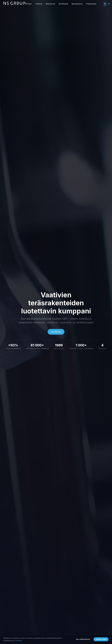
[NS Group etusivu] (14, 4)
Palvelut (28, 4)
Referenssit (50, 4)
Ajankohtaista (77, 4)
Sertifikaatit (63, 4)
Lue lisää (19, 641)
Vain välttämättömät (83, 639)
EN (109, 4)
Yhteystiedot (91, 4)
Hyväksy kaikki (101, 639)
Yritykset (39, 4)
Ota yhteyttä (56, 332)
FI (105, 4)
